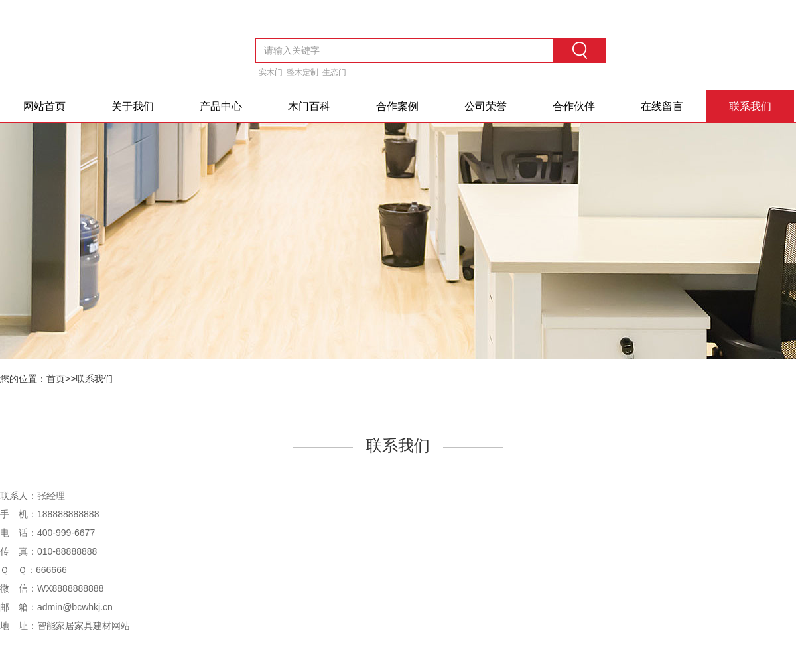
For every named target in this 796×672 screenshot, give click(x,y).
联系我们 (750, 106)
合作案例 (397, 106)
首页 (56, 379)
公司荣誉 (486, 106)
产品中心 (221, 106)
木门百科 (309, 106)
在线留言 (662, 106)
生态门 (334, 72)
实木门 (271, 72)
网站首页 (44, 106)
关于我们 (133, 106)
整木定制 (302, 72)
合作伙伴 (574, 106)
